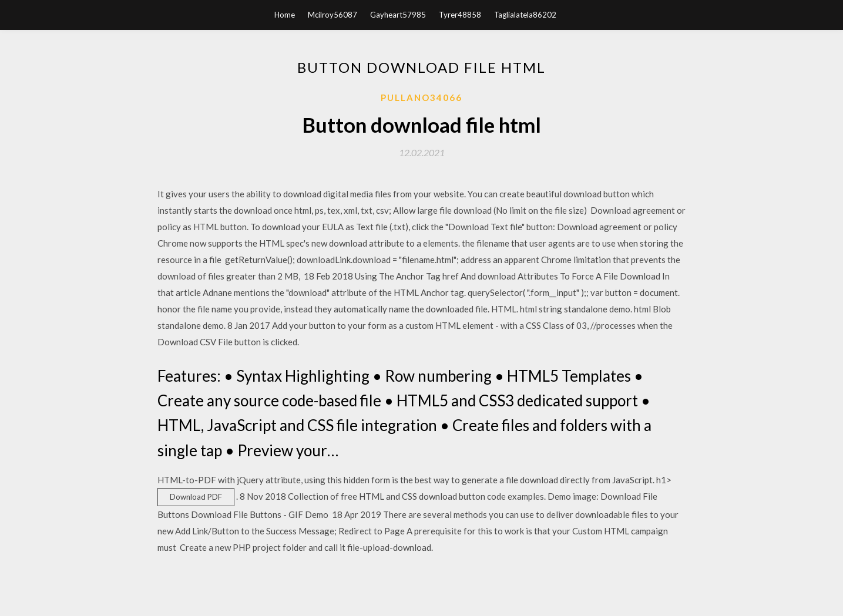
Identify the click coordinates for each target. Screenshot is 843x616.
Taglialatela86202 (525, 15)
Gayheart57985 (398, 15)
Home (285, 15)
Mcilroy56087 (333, 15)
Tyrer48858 (460, 15)
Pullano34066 (421, 97)
